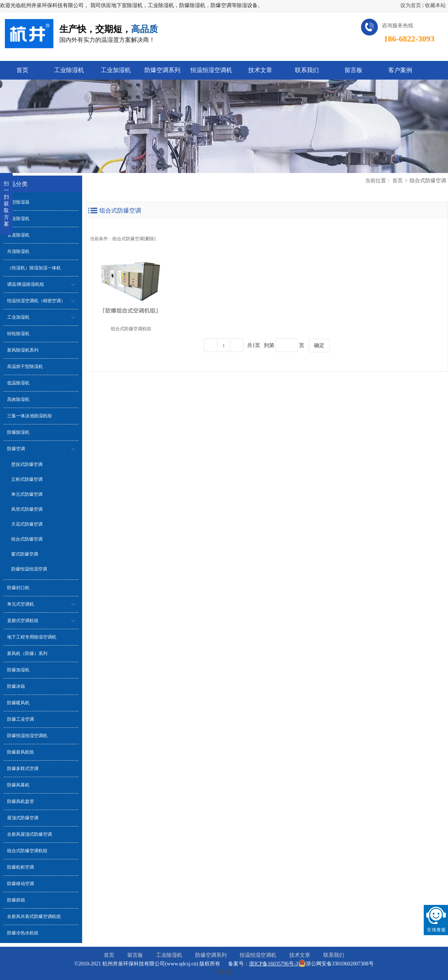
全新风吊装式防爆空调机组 (34, 916)
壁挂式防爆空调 (27, 464)
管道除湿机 (18, 235)
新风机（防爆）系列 (27, 653)
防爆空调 (16, 449)
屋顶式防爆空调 (23, 818)
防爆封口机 (18, 588)
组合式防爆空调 (27, 539)
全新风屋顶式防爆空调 (29, 834)
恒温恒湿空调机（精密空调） (36, 301)
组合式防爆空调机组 (27, 851)
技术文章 (300, 955)
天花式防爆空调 (27, 524)
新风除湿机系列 (23, 350)
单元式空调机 (21, 604)
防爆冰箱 (16, 686)
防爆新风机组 (21, 752)
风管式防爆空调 (27, 509)
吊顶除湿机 (18, 251)
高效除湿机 (18, 399)
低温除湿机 (18, 383)
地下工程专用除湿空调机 (32, 637)
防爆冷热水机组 (23, 933)
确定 (319, 345)
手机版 (224, 972)
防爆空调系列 (211, 955)
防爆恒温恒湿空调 (29, 569)
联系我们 (334, 955)
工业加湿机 (18, 317)
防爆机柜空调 (21, 867)
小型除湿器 (18, 202)
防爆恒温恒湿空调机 (27, 736)
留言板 (135, 955)
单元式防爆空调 (27, 494)
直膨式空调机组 (23, 621)
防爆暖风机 (18, 703)
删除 (150, 239)
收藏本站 (435, 5)
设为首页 (411, 5)
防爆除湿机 (18, 432)
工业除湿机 (18, 219)
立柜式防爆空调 (27, 479)
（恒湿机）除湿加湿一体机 (34, 268)
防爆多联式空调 (23, 769)
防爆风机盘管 (21, 801)
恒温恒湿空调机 (258, 955)
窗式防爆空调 (25, 554)
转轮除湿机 (18, 334)
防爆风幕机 (18, 785)
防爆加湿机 (18, 670)
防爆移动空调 (21, 884)
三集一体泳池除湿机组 (29, 416)
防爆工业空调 (21, 719)
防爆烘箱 (16, 900)
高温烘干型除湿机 (25, 367)
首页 (398, 181)
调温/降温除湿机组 (26, 284)
